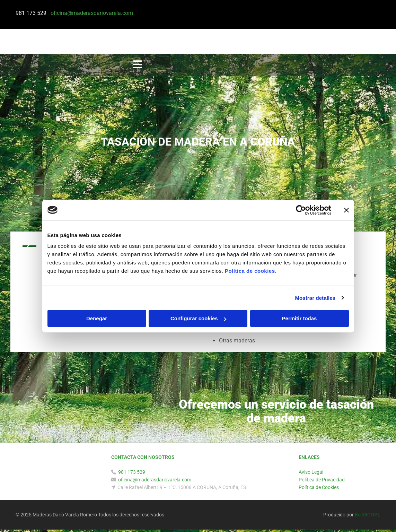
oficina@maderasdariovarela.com (155, 482)
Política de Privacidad (322, 482)
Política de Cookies (319, 490)
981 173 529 (32, 13)
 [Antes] (29, 249)
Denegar (97, 318)
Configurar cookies (198, 318)
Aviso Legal (311, 474)
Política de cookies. (251, 271)
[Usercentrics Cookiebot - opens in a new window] (301, 210)
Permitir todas (300, 318)
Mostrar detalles (315, 298)
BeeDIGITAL (368, 517)
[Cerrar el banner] (346, 210)
